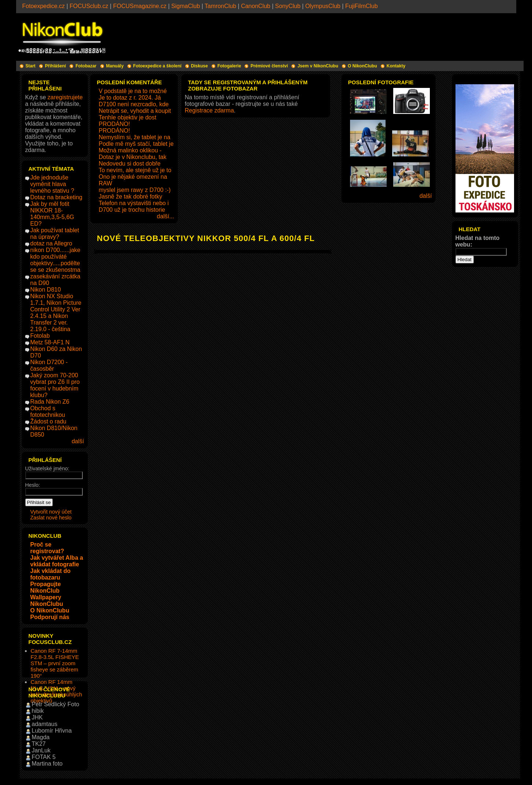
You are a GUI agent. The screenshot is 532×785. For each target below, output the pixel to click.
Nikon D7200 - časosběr (49, 365)
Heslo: (33, 485)
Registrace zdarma (209, 110)
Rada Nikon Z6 (50, 402)
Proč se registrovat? (47, 548)
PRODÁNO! (114, 124)
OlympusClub (323, 6)
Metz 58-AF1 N (50, 342)
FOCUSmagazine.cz (140, 6)
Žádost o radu (49, 421)
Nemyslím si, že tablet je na (135, 137)
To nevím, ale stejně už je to (135, 170)
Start (31, 66)
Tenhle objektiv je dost (128, 117)
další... (165, 216)
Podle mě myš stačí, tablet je (136, 144)
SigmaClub (186, 6)
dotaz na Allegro (51, 243)
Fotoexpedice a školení (157, 66)
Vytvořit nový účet (51, 512)
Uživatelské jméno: (47, 469)
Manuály (115, 66)
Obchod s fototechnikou (48, 412)
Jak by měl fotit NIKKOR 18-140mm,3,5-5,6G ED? (52, 214)
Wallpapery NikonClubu (47, 601)
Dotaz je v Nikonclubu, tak (133, 157)
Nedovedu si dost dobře (130, 164)
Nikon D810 (46, 290)
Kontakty (396, 66)
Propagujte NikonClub (46, 587)
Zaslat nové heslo (51, 518)
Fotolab (40, 336)
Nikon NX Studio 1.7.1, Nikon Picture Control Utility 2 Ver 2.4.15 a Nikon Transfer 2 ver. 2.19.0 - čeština (56, 313)
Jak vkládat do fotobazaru (51, 574)
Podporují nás (50, 617)
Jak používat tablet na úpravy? (55, 234)
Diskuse (200, 66)
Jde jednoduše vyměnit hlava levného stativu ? (52, 184)
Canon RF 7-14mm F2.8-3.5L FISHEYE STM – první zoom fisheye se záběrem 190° (55, 663)
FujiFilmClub (362, 6)
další (78, 441)
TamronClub (220, 6)
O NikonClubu (362, 66)
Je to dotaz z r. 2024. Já (130, 98)
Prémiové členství (269, 66)
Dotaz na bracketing (56, 197)
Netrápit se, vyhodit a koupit (135, 111)
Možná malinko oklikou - (130, 150)
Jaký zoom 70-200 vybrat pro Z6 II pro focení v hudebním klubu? (55, 385)
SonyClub (288, 6)
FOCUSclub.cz (89, 6)
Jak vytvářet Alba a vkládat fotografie (57, 561)
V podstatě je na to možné (133, 91)
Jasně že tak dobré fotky (131, 197)
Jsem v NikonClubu (318, 66)
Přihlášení (55, 66)
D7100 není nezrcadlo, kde (134, 104)
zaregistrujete (65, 97)
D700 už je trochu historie (132, 210)
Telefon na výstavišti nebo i (134, 203)
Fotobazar (86, 66)
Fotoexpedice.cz (44, 6)
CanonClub (256, 6)
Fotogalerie (229, 66)
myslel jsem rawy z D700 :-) (135, 190)
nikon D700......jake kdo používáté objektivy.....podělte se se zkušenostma (55, 260)
